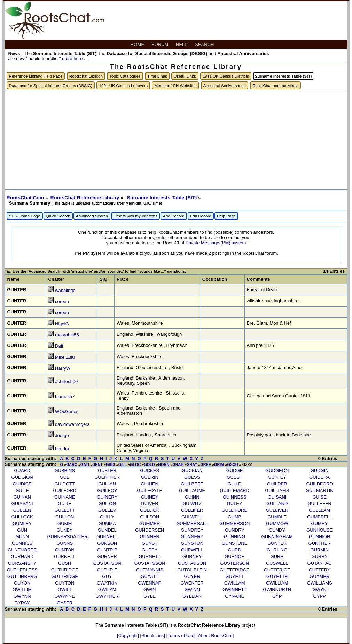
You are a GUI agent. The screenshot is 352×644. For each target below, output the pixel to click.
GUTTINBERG (22, 576)
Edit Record (201, 216)
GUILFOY (107, 490)
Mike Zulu (65, 357)
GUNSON (107, 543)
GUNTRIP (107, 550)
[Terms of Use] (182, 635)
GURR (277, 556)
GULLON (65, 517)
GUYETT (234, 576)
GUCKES (150, 471)
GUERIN (150, 477)
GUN (22, 530)
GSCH (232, 464)
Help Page (226, 216)
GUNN (22, 537)
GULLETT (65, 510)
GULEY (235, 504)
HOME (138, 44)
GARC (72, 464)
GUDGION (22, 477)
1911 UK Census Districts (226, 76)
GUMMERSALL (192, 523)
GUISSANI (22, 504)
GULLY (107, 517)
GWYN (319, 590)
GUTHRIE (107, 570)
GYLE (150, 596)
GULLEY (107, 510)
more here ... (75, 59)
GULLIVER (277, 510)
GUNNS (65, 543)
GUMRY (320, 523)
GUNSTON (192, 543)
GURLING (277, 550)
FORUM (161, 44)
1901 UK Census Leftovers (123, 85)
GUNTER (277, 543)
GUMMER (150, 523)
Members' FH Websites (175, 85)
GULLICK (150, 510)
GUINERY (107, 497)
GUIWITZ (192, 504)
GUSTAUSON (192, 563)
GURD (235, 550)
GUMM (65, 523)
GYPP (320, 596)
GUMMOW (277, 523)
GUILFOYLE (150, 490)
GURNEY (192, 556)
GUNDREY (192, 530)
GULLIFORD (234, 510)
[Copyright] (128, 635)
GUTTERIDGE (234, 570)
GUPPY (150, 550)
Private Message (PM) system (216, 243)
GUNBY (65, 530)
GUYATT (150, 576)
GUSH (65, 563)
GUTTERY (320, 570)
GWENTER (192, 583)
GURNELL (65, 556)
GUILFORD (65, 490)
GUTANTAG (320, 563)
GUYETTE (277, 576)
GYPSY (22, 603)
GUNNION (319, 537)
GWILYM (107, 590)
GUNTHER (320, 543)
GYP (277, 596)
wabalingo (65, 290)
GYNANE (234, 596)
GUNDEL (107, 530)
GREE (206, 464)
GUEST (234, 477)
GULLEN (22, 510)
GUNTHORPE (22, 550)
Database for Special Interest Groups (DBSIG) (51, 85)
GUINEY (150, 497)
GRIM (219, 464)
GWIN (150, 590)
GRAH (178, 464)
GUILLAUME (192, 490)
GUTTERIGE (277, 570)
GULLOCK (22, 517)
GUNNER (150, 537)
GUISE (319, 497)
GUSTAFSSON (150, 563)
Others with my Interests (135, 216)
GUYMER (319, 576)
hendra (62, 449)
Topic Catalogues (125, 76)
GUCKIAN (192, 471)
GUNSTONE (234, 543)
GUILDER (277, 484)
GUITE (65, 504)
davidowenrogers (72, 424)
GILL (123, 464)
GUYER (192, 576)
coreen (62, 301)
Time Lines (157, 76)
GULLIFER (192, 510)
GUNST (150, 543)
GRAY (192, 464)
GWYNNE (65, 596)
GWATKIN (107, 583)
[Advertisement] (176, 141)
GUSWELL (277, 563)
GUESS (192, 477)
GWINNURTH (277, 590)
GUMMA (107, 523)
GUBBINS (65, 471)
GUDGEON (277, 471)
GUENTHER (107, 477)
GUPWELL (192, 550)
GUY (107, 576)
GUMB (234, 517)
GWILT (65, 590)
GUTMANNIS (150, 570)
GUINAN (22, 497)
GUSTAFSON (107, 563)
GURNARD (22, 556)
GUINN (192, 497)
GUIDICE (22, 484)
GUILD (235, 484)
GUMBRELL (320, 517)
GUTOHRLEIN (192, 570)
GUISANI (277, 497)
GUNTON (65, 550)
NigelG (62, 324)
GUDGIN (320, 471)
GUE (65, 477)
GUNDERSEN (150, 530)
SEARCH (205, 44)
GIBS (110, 464)
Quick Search (58, 216)
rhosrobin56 (67, 335)
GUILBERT (192, 484)
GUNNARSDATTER (68, 537)
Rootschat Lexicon (86, 76)
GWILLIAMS (320, 583)
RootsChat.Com (25, 198)
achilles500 (66, 381)
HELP (182, 44)
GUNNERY (192, 537)
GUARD (22, 471)
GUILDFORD (319, 484)
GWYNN (22, 596)
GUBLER (107, 471)
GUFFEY (277, 477)
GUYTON (65, 583)
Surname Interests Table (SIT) (162, 198)
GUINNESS (235, 497)
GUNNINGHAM (277, 537)
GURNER (107, 556)
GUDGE (235, 471)
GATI (85, 464)
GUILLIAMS (277, 490)
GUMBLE (277, 517)
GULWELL (192, 517)
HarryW (63, 368)
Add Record (174, 216)
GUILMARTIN (320, 490)
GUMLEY (22, 523)
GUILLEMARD (234, 490)
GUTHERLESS (22, 570)
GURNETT (150, 556)
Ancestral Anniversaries (225, 85)
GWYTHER (107, 596)
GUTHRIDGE (65, 570)
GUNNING (234, 537)
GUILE (22, 490)
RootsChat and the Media (276, 85)
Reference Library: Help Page (36, 76)
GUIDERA (319, 477)
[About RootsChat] (215, 635)
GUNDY (277, 530)
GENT (97, 464)
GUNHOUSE (319, 530)
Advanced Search (92, 216)
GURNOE (234, 556)
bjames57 (65, 396)
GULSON (150, 517)
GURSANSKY (22, 563)
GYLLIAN (192, 596)
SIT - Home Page (25, 216)
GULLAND (277, 504)
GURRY (319, 556)
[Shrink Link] (153, 635)
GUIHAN (107, 484)
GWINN (192, 590)
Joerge (62, 435)
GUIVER (150, 504)
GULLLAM (319, 510)
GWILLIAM (277, 583)
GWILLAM (235, 583)
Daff (59, 346)
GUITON (107, 504)
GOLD (149, 464)
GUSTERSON (235, 563)
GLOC (135, 464)
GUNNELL (107, 537)
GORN (164, 464)
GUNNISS (22, 543)
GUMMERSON (234, 523)
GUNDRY (235, 530)
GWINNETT (234, 590)
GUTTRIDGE (65, 576)
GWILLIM (22, 590)
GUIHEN (150, 484)
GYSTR (65, 603)
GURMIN (319, 550)
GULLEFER (319, 504)
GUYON (22, 583)
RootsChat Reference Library (86, 198)
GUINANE (65, 497)
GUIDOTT (65, 484)
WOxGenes (67, 411)
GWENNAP (150, 583)
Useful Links (185, 76)
